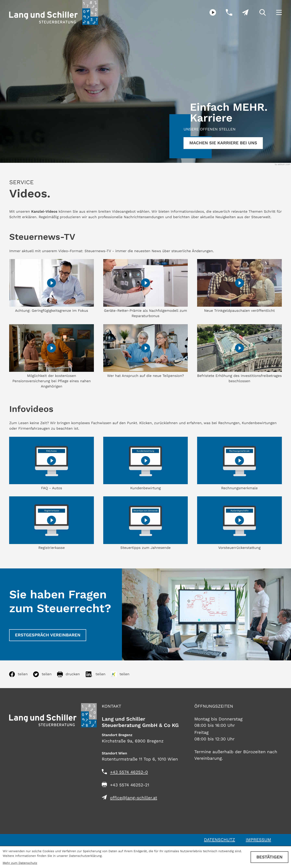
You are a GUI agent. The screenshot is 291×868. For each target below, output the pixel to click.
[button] (224, 12)
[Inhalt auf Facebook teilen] (21, 674)
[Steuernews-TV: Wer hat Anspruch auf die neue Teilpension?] (146, 351)
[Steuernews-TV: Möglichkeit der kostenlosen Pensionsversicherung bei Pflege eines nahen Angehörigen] (52, 357)
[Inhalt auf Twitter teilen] (45, 674)
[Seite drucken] (71, 674)
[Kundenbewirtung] (146, 464)
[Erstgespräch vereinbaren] (48, 635)
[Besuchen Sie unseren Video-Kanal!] (208, 12)
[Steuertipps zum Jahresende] (146, 524)
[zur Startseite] (54, 12)
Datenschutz (220, 840)
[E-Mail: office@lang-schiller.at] (240, 12)
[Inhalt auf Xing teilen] (123, 674)
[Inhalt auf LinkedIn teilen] (98, 674)
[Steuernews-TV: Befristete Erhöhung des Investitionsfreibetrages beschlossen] (239, 354)
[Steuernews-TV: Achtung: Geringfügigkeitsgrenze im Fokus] (52, 286)
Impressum (258, 840)
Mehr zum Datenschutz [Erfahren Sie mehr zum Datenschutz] (20, 863)
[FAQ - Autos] (52, 464)
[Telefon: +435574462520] (129, 772)
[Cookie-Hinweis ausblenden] (269, 857)
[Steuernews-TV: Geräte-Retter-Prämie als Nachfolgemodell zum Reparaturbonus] (146, 289)
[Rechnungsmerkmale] (239, 464)
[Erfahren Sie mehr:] (223, 143)
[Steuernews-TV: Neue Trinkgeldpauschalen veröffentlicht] (239, 286)
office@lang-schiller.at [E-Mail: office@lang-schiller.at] (134, 798)
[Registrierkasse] (52, 524)
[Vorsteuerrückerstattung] (239, 524)
